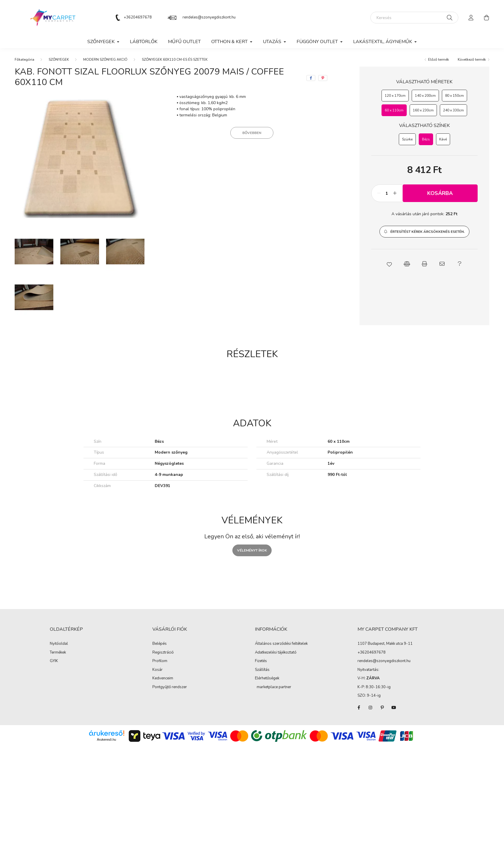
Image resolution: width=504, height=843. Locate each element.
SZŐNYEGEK (59, 60)
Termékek (58, 653)
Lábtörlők (144, 42)
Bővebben (252, 133)
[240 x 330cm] (453, 110)
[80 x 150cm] (454, 96)
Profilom (160, 661)
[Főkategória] (24, 60)
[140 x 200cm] (425, 96)
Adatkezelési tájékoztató (276, 653)
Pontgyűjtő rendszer (170, 687)
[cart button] (486, 18)
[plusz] (395, 193)
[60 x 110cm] (394, 110)
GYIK (54, 661)
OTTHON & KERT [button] (230, 42)
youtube (394, 708)
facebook (359, 708)
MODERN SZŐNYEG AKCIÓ (105, 60)
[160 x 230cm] (423, 110)
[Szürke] (407, 139)
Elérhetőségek (267, 679)
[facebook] (311, 78)
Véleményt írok (252, 550)
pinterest (382, 708)
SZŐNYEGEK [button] (102, 42)
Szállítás (262, 670)
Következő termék (472, 60)
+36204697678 (138, 17)
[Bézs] (426, 139)
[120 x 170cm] (395, 96)
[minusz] (379, 193)
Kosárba (440, 193)
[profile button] (471, 18)
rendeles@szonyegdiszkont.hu (209, 17)
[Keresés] (414, 18)
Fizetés (261, 661)
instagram (370, 708)
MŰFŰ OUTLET (184, 42)
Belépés (160, 644)
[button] (424, 232)
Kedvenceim (163, 679)
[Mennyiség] (387, 193)
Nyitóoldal (59, 644)
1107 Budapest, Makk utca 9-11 (385, 644)
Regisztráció (163, 653)
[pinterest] (323, 78)
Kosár (157, 670)
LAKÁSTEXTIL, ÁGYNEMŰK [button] (383, 42)
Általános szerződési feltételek (281, 644)
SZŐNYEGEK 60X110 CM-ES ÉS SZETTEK (175, 60)
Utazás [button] (273, 42)
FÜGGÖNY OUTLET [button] (318, 42)
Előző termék (439, 60)
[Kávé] (443, 139)
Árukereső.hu (107, 739)
